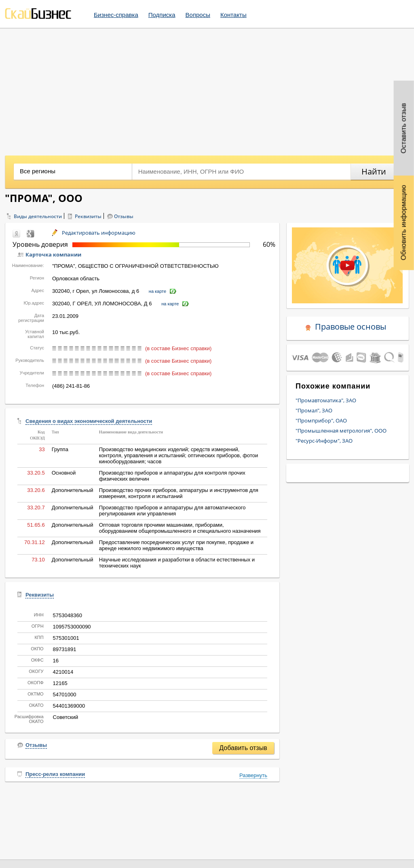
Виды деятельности (38, 216)
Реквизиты (88, 216)
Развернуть (253, 775)
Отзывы (124, 216)
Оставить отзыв (404, 128)
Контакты (233, 15)
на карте (157, 291)
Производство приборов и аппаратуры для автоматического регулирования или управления (172, 511)
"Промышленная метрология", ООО (341, 431)
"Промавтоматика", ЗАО (326, 400)
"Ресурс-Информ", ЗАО (324, 441)
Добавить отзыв (243, 748)
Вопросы (198, 15)
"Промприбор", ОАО (321, 420)
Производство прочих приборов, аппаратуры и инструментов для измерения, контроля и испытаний (179, 493)
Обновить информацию (404, 223)
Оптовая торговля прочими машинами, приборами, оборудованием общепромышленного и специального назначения (180, 528)
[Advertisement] (207, 89)
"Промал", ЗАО (314, 410)
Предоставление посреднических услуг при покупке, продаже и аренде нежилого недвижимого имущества (176, 545)
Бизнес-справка (116, 15)
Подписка (162, 15)
